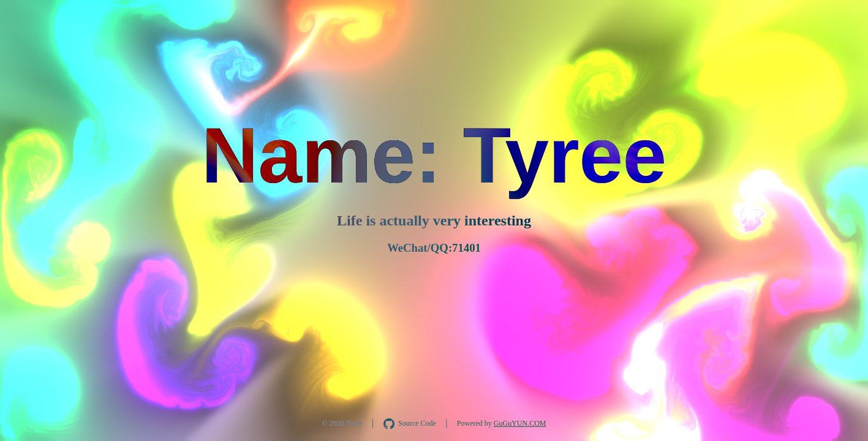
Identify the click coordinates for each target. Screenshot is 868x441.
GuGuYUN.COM (520, 423)
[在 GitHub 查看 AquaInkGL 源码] (410, 424)
